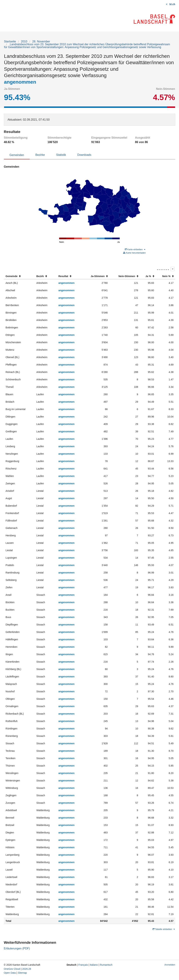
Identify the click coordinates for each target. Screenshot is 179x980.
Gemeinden (17, 155)
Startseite (10, 41)
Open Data (10, 973)
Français (83, 965)
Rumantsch (106, 965)
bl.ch (172, 4)
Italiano (94, 965)
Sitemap (22, 973)
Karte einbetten (135, 249)
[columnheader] (19, 276)
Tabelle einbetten (164, 929)
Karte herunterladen (134, 253)
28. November (41, 41)
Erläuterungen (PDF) (17, 948)
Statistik (61, 155)
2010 (24, 41)
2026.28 (27, 969)
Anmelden (170, 965)
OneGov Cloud (12, 969)
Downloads (84, 155)
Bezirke (40, 155)
